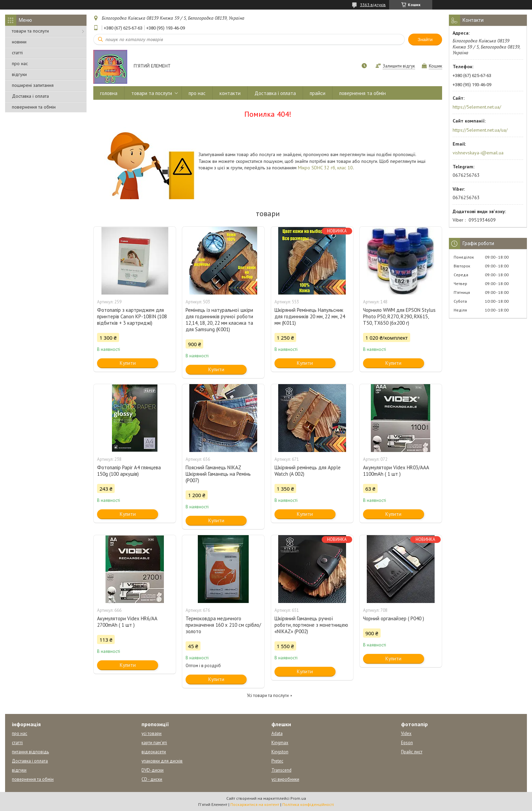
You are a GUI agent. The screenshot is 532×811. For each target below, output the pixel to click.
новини (19, 42)
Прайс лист (412, 752)
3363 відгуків (373, 5)
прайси (318, 93)
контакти (230, 93)
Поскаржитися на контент (255, 804)
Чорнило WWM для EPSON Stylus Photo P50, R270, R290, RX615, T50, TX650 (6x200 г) (399, 316)
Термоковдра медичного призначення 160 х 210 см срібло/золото (223, 625)
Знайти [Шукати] (425, 40)
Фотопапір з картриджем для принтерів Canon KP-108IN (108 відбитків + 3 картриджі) (132, 316)
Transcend (281, 770)
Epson (407, 743)
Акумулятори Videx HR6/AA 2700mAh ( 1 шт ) (127, 622)
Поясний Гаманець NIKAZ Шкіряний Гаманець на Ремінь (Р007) (218, 474)
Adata (277, 733)
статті (17, 53)
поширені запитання (33, 85)
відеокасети (154, 752)
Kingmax (280, 743)
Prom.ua (298, 798)
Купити (128, 363)
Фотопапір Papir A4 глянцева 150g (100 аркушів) (129, 471)
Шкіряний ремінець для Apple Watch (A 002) (308, 471)
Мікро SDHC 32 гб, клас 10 (325, 168)
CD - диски (152, 779)
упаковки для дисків (162, 761)
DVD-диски (153, 770)
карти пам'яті (154, 743)
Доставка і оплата (30, 96)
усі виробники (285, 779)
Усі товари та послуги (268, 695)
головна (109, 93)
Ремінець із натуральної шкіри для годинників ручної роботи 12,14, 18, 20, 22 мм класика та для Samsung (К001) (219, 320)
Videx (406, 733)
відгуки (19, 74)
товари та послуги (30, 31)
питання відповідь (30, 752)
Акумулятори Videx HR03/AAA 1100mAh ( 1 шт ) (396, 471)
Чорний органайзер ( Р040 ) (394, 618)
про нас (20, 63)
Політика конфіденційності (308, 804)
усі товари (151, 733)
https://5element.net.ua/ (477, 107)
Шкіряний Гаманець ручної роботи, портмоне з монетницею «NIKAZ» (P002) (311, 625)
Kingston (280, 752)
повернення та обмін (34, 107)
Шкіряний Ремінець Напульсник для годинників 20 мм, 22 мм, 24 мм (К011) (310, 316)
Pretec (277, 761)
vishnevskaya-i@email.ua (478, 153)
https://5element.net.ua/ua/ (480, 130)
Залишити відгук (399, 66)
